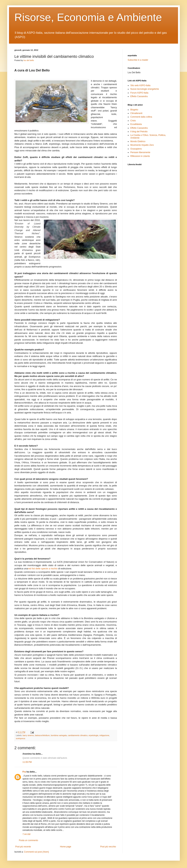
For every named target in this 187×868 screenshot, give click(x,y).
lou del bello (29, 60)
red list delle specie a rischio (43, 569)
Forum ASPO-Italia (139, 93)
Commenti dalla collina (141, 117)
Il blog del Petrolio (139, 132)
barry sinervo (28, 735)
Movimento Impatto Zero (142, 145)
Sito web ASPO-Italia (140, 85)
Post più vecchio (108, 847)
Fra (24, 772)
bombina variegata (59, 735)
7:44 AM (26, 834)
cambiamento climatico (78, 735)
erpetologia (93, 735)
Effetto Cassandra (139, 96)
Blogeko (134, 110)
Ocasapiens (136, 149)
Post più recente (23, 847)
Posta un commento (28, 840)
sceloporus (20, 738)
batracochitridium (42, 735)
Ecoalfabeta (136, 124)
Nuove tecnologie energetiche (145, 89)
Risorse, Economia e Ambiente (88, 17)
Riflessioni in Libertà (140, 156)
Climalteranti (136, 113)
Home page (66, 847)
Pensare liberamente (140, 152)
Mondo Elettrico (138, 141)
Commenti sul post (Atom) (36, 852)
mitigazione (104, 735)
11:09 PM (27, 762)
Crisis (133, 121)
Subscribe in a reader (138, 60)
